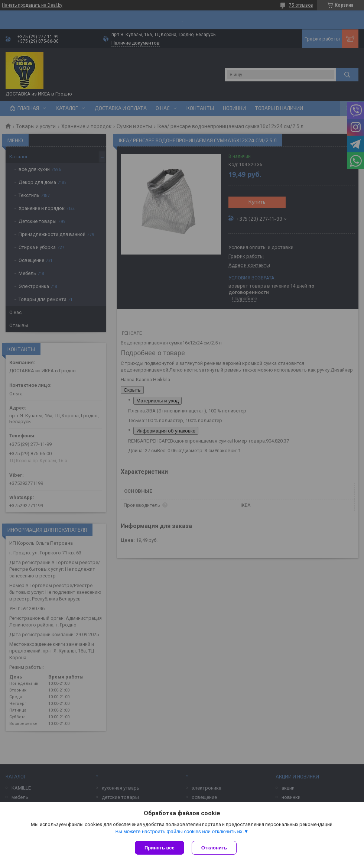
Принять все (160, 848)
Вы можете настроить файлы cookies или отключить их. (179, 831)
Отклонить (214, 848)
